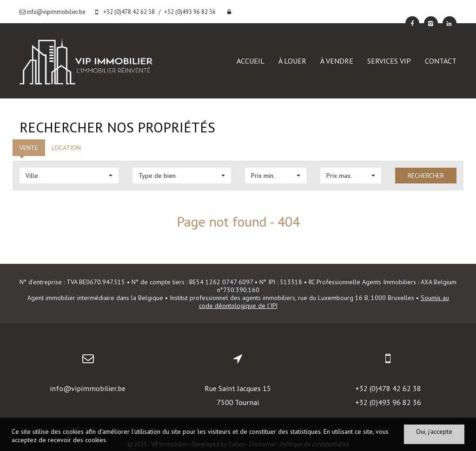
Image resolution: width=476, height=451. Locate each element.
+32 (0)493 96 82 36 (388, 402)
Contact (441, 61)
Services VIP (389, 61)
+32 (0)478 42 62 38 (388, 388)
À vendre (337, 61)
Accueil (251, 61)
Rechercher (426, 176)
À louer (292, 61)
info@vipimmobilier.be (88, 388)
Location (66, 148)
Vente (29, 148)
